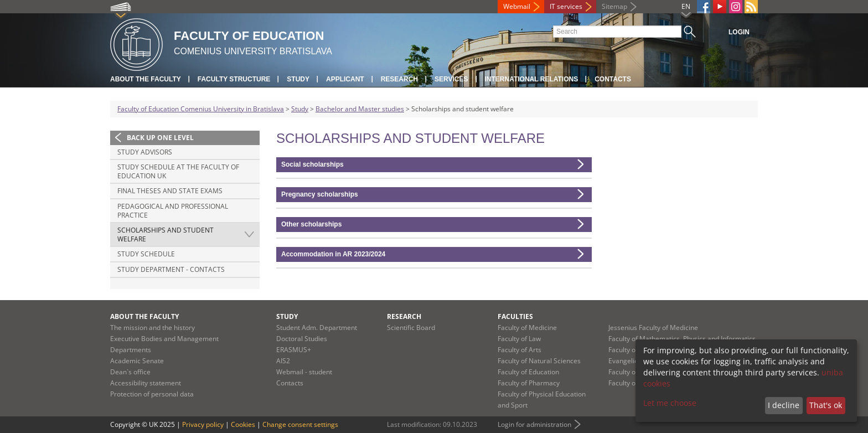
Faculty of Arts (520, 350)
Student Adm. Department (317, 328)
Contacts (613, 79)
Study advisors (145, 152)
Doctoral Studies (302, 339)
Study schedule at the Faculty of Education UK (178, 171)
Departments (131, 350)
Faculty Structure (234, 79)
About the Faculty (146, 79)
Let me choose (670, 403)
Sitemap (614, 6)
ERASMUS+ (294, 350)
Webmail (517, 6)
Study (298, 79)
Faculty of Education (528, 372)
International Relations (532, 79)
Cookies (243, 424)
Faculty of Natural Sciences (539, 361)
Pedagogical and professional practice (173, 211)
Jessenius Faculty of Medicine (653, 328)
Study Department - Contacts (171, 269)
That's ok (826, 405)
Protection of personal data (152, 394)
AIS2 (283, 361)
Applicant (345, 79)
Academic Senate (137, 361)
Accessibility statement (146, 383)
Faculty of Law (519, 339)
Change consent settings (300, 424)
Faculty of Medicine (527, 328)
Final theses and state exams (170, 191)
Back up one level (160, 138)
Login (739, 32)
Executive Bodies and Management (164, 339)
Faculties (515, 316)
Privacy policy (203, 424)
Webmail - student (304, 372)
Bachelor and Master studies (360, 109)
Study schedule (146, 254)
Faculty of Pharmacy (529, 383)
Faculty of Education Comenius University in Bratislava (201, 109)
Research (399, 79)
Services (451, 79)
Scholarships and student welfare (166, 234)
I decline (784, 405)
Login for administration (534, 424)
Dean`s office (130, 372)
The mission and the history (153, 328)
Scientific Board (411, 328)
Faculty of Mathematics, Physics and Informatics (682, 339)
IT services (566, 6)
